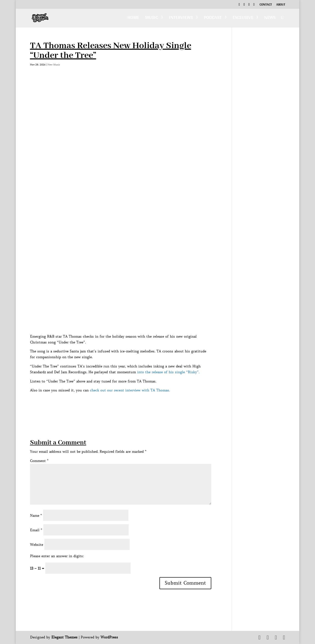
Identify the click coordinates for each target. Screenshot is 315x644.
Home (133, 19)
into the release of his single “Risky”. (168, 372)
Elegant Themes (64, 637)
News (270, 19)
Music (152, 19)
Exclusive (243, 19)
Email (36, 530)
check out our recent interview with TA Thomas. (130, 390)
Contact (266, 5)
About (281, 5)
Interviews (181, 19)
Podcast (213, 19)
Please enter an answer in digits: (57, 556)
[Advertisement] (118, 404)
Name (36, 516)
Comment (39, 461)
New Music (54, 65)
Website (37, 545)
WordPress (109, 637)
